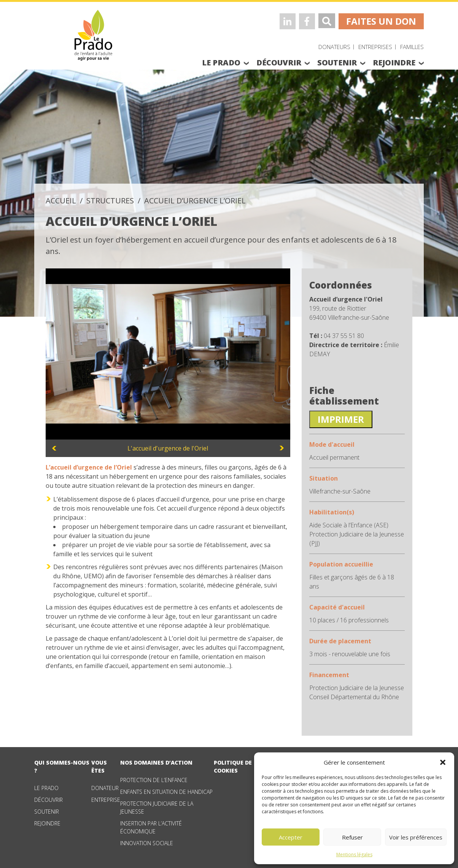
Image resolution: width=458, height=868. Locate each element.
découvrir (279, 63)
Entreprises (375, 47)
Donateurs (334, 47)
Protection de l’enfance (154, 780)
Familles (412, 47)
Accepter (291, 837)
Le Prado (46, 788)
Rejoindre (47, 823)
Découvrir (49, 800)
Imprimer (341, 419)
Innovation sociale (147, 843)
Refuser (352, 837)
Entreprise (106, 800)
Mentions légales (354, 855)
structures (110, 201)
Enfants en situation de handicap (166, 792)
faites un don (381, 21)
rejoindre (394, 63)
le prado (221, 63)
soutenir (337, 63)
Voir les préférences (416, 837)
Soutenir (47, 812)
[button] (443, 762)
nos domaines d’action (156, 762)
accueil (61, 201)
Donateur (105, 788)
